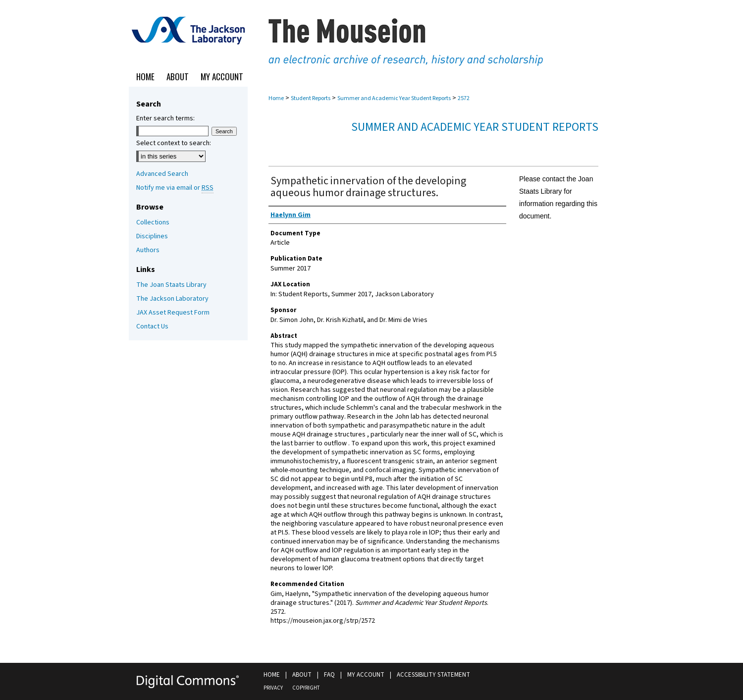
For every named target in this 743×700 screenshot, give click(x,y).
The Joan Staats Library (171, 285)
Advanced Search (162, 174)
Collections (153, 222)
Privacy (273, 688)
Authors (148, 250)
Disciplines (152, 236)
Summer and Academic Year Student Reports (394, 98)
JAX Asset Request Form (173, 313)
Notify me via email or (175, 188)
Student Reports (311, 98)
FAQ (329, 675)
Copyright (306, 688)
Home (276, 98)
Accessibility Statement (433, 675)
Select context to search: (174, 143)
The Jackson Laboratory (172, 299)
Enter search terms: (165, 118)
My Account (366, 675)
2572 (464, 98)
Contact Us (152, 326)
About (302, 675)
